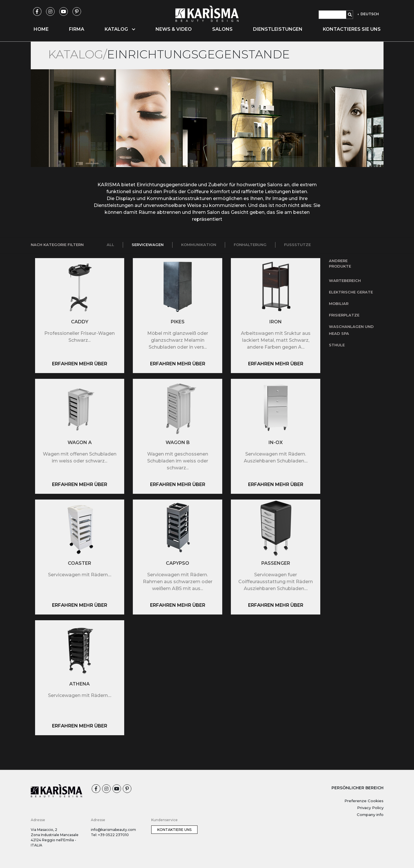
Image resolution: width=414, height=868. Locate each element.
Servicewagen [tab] (148, 245)
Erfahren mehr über (80, 364)
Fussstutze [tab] (297, 245)
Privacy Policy (370, 808)
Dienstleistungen (278, 29)
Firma (77, 29)
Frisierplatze (344, 315)
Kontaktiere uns (174, 830)
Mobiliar (339, 304)
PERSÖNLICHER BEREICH (358, 788)
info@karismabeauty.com (113, 830)
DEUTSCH (369, 14)
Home (41, 29)
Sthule (337, 345)
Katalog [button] (120, 29)
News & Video (174, 29)
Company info (370, 815)
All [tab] (110, 245)
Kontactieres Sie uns (352, 29)
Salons (222, 29)
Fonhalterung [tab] (250, 245)
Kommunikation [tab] (199, 245)
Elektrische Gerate (351, 292)
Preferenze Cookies (364, 801)
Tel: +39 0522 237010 (110, 835)
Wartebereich (345, 281)
